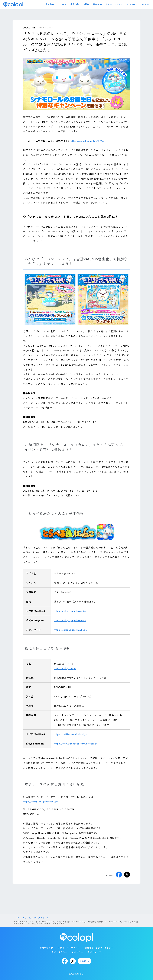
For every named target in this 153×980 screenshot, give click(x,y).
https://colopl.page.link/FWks (88, 141)
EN (149, 4)
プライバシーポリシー (69, 948)
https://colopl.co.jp (65, 668)
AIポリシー (78, 952)
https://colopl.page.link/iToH (70, 620)
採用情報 (97, 4)
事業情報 (75, 4)
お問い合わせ (46, 948)
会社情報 (50, 4)
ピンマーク (132, 4)
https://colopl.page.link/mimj (70, 611)
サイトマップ (95, 952)
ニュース (62, 4)
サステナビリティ (114, 4)
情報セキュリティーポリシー (99, 948)
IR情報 (86, 4)
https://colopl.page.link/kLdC (71, 630)
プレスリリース (46, 28)
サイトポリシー (60, 952)
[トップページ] (13, 4)
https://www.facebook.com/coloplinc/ (76, 744)
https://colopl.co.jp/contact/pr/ (41, 802)
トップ (16, 918)
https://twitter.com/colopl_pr (71, 734)
